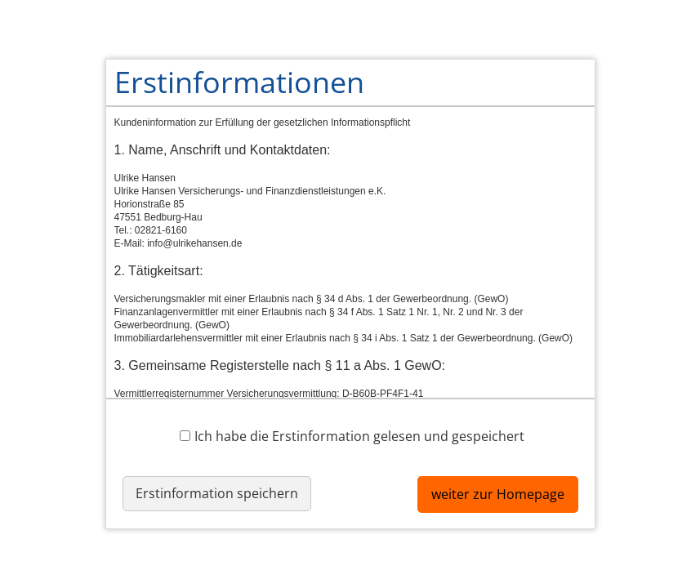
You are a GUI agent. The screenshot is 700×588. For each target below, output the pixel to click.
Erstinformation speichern (217, 493)
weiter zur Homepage (498, 494)
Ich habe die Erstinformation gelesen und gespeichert (352, 436)
